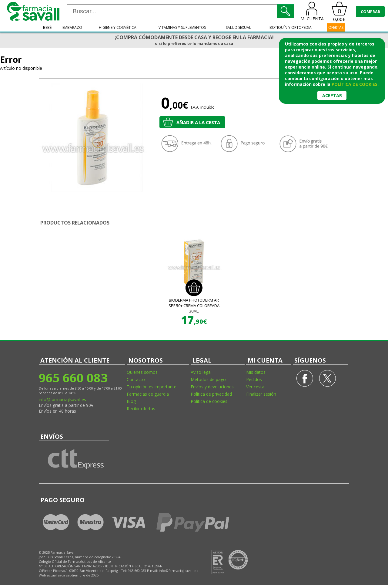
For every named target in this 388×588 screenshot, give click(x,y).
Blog (131, 401)
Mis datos (256, 372)
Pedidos (254, 379)
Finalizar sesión (261, 394)
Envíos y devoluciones (212, 387)
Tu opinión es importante (152, 387)
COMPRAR (370, 12)
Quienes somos (142, 372)
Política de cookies (209, 401)
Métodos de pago (208, 379)
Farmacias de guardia (148, 394)
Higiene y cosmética (118, 27)
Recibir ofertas (141, 409)
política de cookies (355, 84)
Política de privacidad (211, 394)
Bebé (47, 27)
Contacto (136, 379)
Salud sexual (238, 27)
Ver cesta (255, 387)
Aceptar (332, 95)
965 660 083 (73, 378)
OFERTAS (336, 27)
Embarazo (72, 27)
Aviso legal (201, 372)
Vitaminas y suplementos (182, 27)
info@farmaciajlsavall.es (62, 399)
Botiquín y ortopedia (291, 27)
